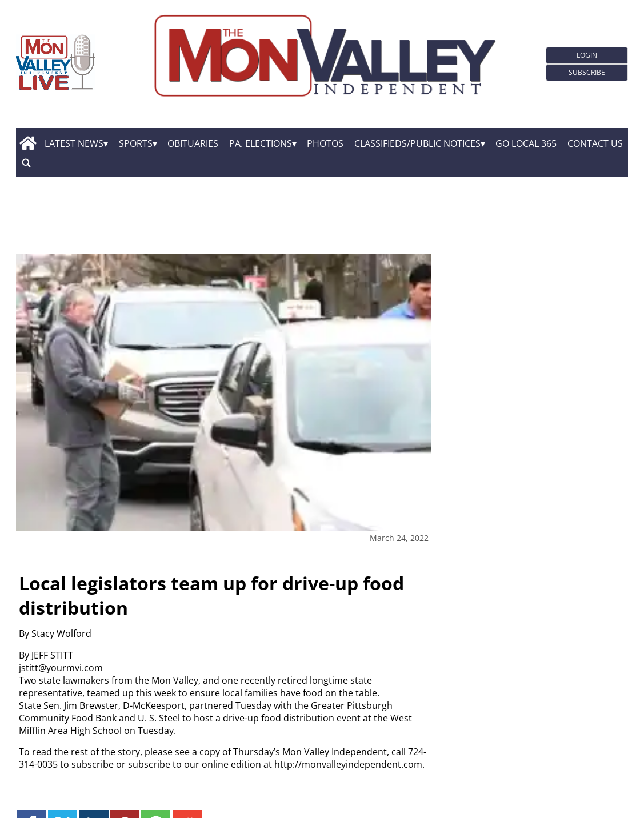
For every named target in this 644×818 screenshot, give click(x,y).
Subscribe (587, 72)
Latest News (74, 143)
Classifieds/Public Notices (417, 143)
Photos (325, 143)
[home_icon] (28, 143)
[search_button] (26, 163)
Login (587, 55)
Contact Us (595, 143)
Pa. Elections (261, 143)
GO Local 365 (526, 143)
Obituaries (193, 143)
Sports (136, 143)
